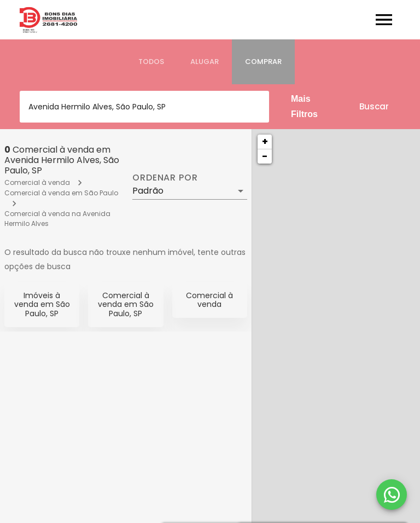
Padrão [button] (148, 191)
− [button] (265, 156)
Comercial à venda (37, 182)
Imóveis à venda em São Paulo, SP (42, 305)
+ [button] (265, 141)
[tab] (151, 62)
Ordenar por (165, 178)
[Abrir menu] (384, 20)
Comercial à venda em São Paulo (61, 193)
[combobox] (144, 107)
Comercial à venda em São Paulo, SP (126, 305)
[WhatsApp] (392, 495)
